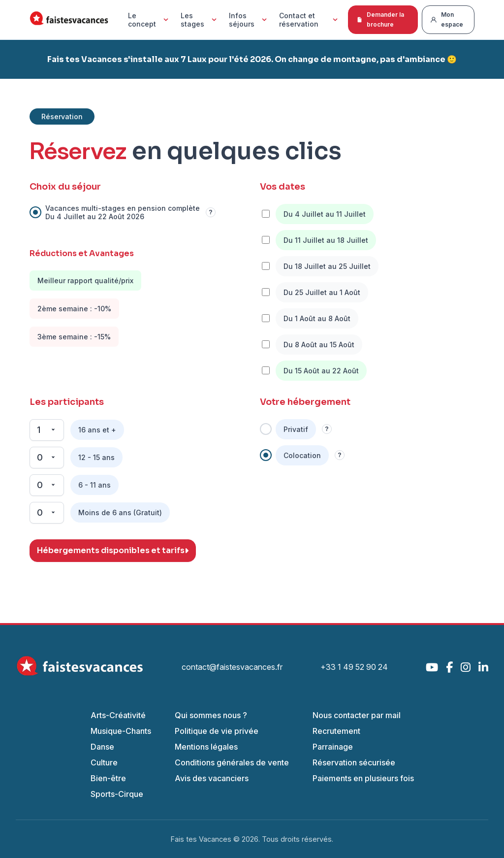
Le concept (149, 20)
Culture (104, 762)
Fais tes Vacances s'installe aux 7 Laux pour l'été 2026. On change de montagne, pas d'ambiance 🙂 (252, 59)
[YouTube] (432, 667)
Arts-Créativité (118, 715)
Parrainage (333, 747)
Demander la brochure (380, 19)
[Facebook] (449, 667)
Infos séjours (249, 20)
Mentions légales (206, 747)
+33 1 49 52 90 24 (354, 667)
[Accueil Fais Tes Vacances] (69, 20)
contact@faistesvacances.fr (232, 667)
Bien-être (108, 778)
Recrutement (336, 731)
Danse (102, 747)
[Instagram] (466, 667)
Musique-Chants (121, 731)
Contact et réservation (310, 20)
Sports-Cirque (117, 794)
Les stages (200, 20)
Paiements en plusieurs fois (363, 778)
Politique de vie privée (217, 731)
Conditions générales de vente (232, 762)
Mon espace (447, 19)
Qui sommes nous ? (211, 715)
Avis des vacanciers (212, 778)
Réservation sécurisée (354, 762)
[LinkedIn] (483, 667)
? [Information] (210, 212)
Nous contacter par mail (357, 715)
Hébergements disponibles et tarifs (113, 550)
